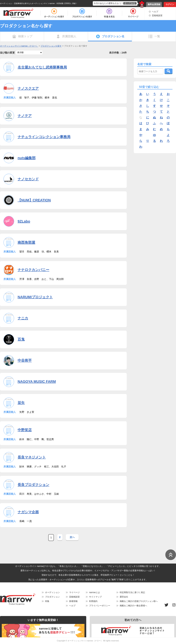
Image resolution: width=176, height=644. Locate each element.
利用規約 (93, 601)
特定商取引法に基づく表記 (132, 592)
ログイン (170, 4)
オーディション (52, 592)
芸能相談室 (157, 15)
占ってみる (130, 3)
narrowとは (94, 592)
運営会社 (124, 597)
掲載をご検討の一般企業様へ (133, 606)
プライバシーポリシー (100, 606)
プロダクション (52, 597)
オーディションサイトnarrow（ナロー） (85, 641)
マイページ (74, 592)
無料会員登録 (154, 4)
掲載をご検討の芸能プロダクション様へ (139, 601)
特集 (47, 601)
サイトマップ (95, 597)
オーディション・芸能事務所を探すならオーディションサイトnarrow (27, 3)
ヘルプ (155, 12)
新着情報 (73, 601)
